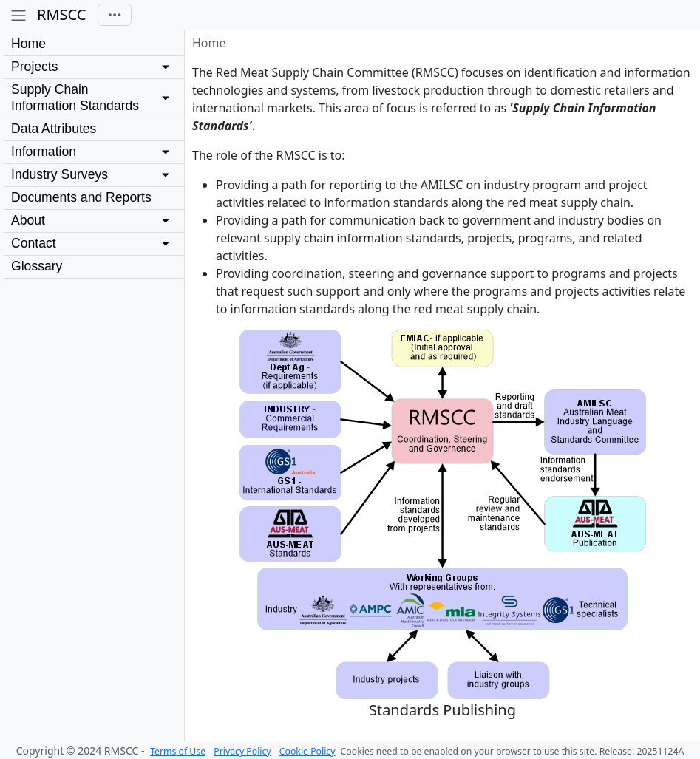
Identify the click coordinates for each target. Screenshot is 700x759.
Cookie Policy (307, 751)
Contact (34, 243)
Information (44, 152)
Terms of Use (178, 751)
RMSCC (61, 14)
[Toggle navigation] (115, 15)
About (28, 220)
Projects (35, 67)
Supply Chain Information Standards (75, 98)
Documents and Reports (81, 197)
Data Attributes (54, 129)
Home (28, 44)
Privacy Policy (242, 751)
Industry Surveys (60, 174)
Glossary (37, 266)
